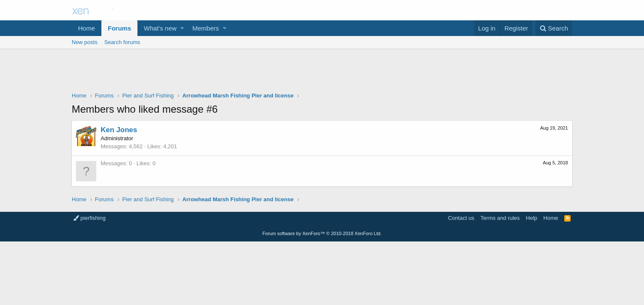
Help (532, 218)
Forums (119, 28)
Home (87, 28)
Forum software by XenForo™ (322, 233)
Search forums (122, 42)
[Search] (554, 28)
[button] (182, 28)
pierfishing (90, 218)
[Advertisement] (322, 72)
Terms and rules (500, 218)
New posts (85, 42)
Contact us (461, 218)
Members (206, 28)
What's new (160, 28)
